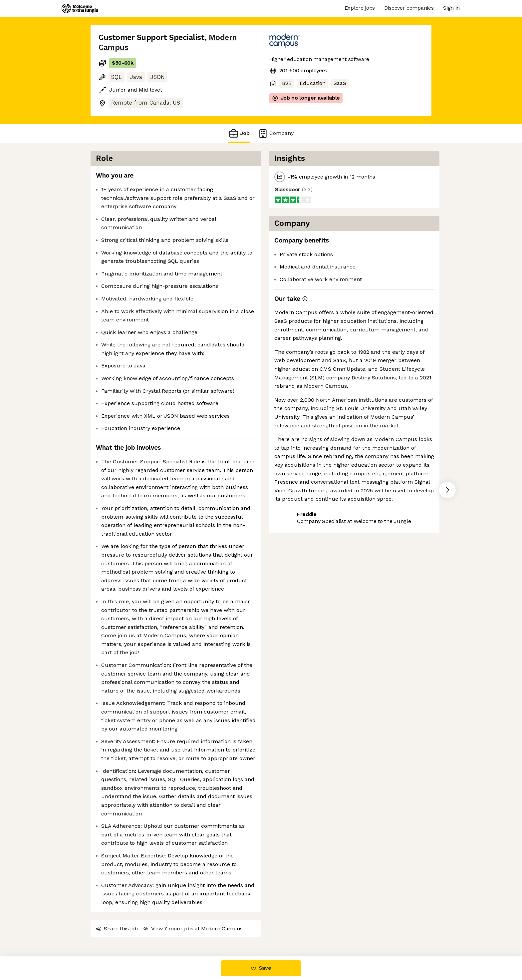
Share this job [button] (117, 929)
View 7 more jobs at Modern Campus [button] (193, 929)
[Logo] (80, 8)
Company (276, 133)
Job (239, 133)
